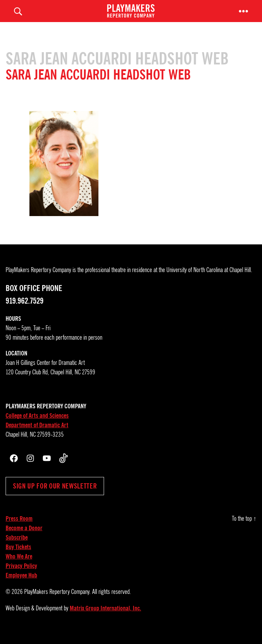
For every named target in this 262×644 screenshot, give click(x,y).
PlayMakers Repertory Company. (57, 601)
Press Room (19, 528)
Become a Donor (24, 538)
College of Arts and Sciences (37, 425)
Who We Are (19, 566)
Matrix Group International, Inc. (105, 618)
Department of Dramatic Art (37, 435)
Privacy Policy (21, 575)
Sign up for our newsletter (55, 496)
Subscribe (17, 547)
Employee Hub (21, 585)
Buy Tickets (18, 556)
